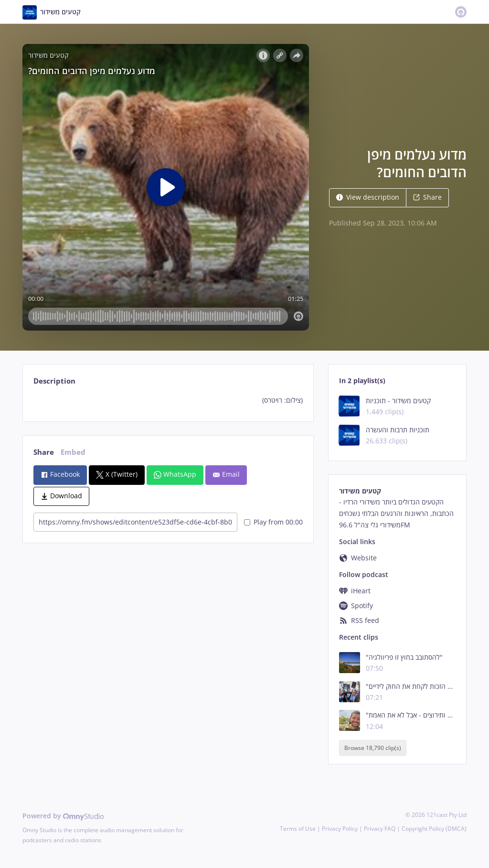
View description (368, 197)
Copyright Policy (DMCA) (434, 829)
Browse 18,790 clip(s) (373, 748)
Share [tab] (44, 452)
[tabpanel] (168, 400)
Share (427, 197)
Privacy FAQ (380, 829)
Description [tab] (54, 381)
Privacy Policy (340, 829)
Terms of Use (298, 829)
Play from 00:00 (273, 522)
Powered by (63, 816)
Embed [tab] (73, 452)
